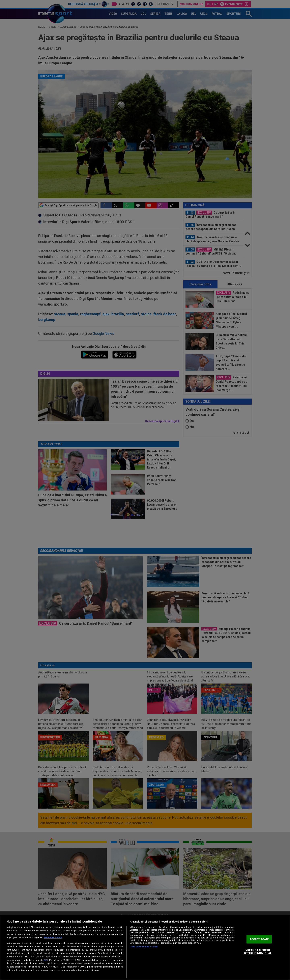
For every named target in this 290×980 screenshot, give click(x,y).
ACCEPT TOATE (259, 939)
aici (46, 960)
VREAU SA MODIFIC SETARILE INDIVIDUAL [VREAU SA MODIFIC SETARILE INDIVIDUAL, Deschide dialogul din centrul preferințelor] (258, 952)
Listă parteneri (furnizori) (144, 947)
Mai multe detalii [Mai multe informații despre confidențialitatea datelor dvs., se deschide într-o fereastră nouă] (53, 938)
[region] (145, 948)
